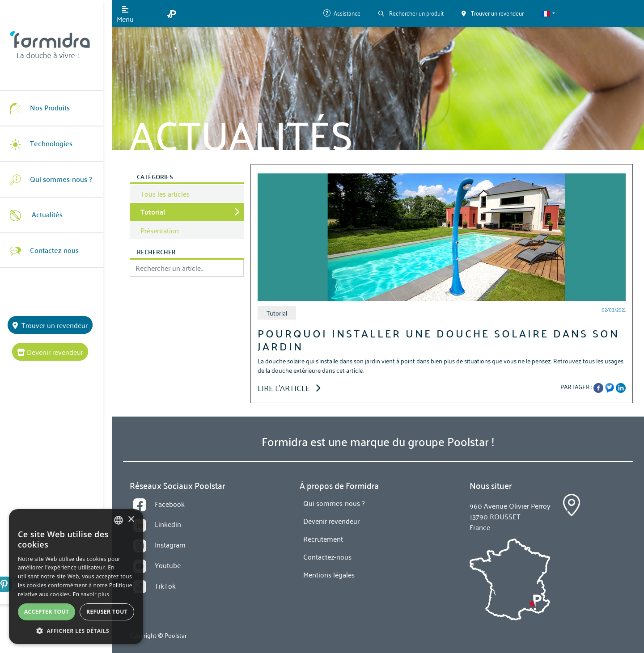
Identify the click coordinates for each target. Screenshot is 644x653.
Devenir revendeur (56, 352)
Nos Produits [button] (43, 108)
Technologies (45, 143)
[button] (548, 13)
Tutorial (153, 212)
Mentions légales (329, 574)
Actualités (40, 215)
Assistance (342, 13)
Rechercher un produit (411, 13)
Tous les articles (165, 194)
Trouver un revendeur (56, 325)
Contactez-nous (48, 250)
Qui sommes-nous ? (54, 179)
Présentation (160, 230)
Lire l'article (289, 388)
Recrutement (323, 539)
